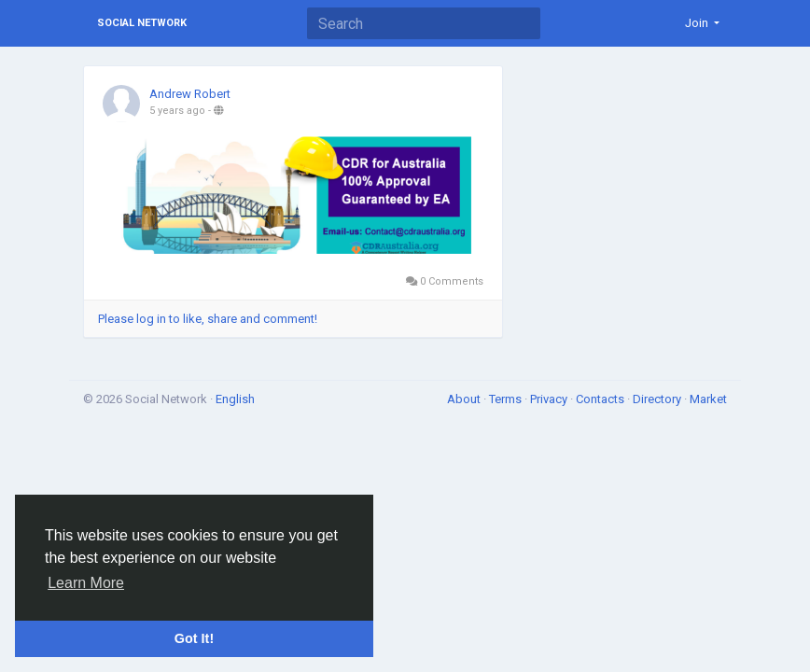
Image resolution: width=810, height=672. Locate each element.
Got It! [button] (194, 638)
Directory (658, 399)
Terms (507, 399)
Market (708, 399)
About (465, 399)
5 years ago (177, 111)
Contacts (601, 399)
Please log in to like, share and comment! (208, 319)
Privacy (550, 399)
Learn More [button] (86, 583)
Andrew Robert (190, 94)
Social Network (142, 23)
